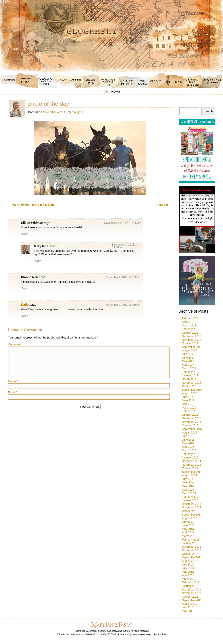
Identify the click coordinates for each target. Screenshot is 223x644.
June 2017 (188, 358)
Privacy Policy (161, 635)
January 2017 (190, 376)
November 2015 (191, 422)
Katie (25, 305)
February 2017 (191, 372)
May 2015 (188, 443)
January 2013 (190, 543)
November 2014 (191, 465)
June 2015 (188, 440)
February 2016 (191, 411)
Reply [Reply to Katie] (24, 316)
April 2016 (188, 404)
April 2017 (188, 365)
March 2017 (189, 368)
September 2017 (192, 347)
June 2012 (188, 568)
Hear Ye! (164, 205)
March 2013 (189, 536)
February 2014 (191, 497)
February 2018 (191, 329)
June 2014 (188, 483)
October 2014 (190, 468)
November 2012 (191, 550)
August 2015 (189, 433)
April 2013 (188, 533)
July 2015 (188, 436)
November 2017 (191, 340)
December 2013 (191, 504)
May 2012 (188, 572)
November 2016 (191, 383)
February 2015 (191, 454)
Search (208, 111)
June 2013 (188, 525)
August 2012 (189, 561)
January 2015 (190, 458)
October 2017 (190, 343)
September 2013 (192, 515)
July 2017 (188, 354)
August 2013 (189, 518)
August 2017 (189, 351)
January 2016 (190, 415)
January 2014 (190, 500)
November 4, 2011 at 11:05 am (123, 223)
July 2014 (188, 479)
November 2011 (191, 593)
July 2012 (188, 565)
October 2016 (190, 386)
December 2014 (191, 461)
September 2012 (192, 557)
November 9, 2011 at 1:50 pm (123, 305)
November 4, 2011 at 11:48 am (125, 246)
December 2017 (191, 336)
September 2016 (192, 390)
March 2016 (189, 408)
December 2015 (191, 418)
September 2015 (192, 429)
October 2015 (190, 425)
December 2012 (191, 547)
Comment (15, 344)
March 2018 (189, 326)
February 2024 (191, 318)
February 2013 (191, 540)
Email (13, 392)
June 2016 (188, 400)
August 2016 (189, 393)
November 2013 (191, 508)
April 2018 (188, 322)
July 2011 (188, 607)
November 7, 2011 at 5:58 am (123, 277)
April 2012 (188, 575)
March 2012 (189, 579)
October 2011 (190, 597)
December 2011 (191, 590)
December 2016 (191, 379)
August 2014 (189, 475)
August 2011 (189, 604)
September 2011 (192, 600)
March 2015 (189, 450)
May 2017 (188, 361)
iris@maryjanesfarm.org (139, 635)
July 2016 (188, 397)
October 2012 (190, 554)
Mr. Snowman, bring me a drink (31, 205)
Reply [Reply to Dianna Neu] (24, 288)
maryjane (78, 112)
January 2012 (190, 586)
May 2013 (188, 529)
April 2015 (188, 447)
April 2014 (188, 490)
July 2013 (188, 522)
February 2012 (191, 582)
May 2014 (188, 486)
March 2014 (189, 493)
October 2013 (190, 511)
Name (13, 381)
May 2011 (188, 611)
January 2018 (190, 333)
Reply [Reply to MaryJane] (37, 261)
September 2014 (192, 472)
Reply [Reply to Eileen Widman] (24, 234)
